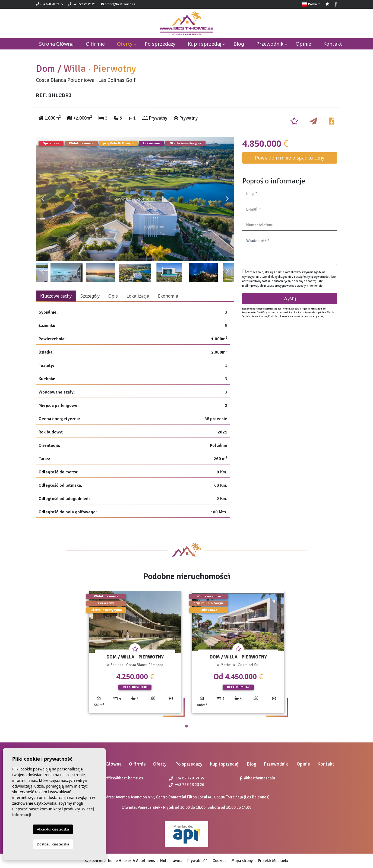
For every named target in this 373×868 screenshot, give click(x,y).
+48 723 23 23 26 (82, 4)
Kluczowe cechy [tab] (56, 296)
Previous (43, 199)
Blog (239, 44)
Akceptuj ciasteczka (53, 829)
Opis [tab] (113, 296)
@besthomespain (257, 778)
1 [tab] (186, 726)
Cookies (219, 861)
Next (227, 199)
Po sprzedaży (160, 44)
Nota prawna (171, 861)
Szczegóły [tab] (90, 296)
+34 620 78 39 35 (49, 4)
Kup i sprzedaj (205, 44)
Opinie (303, 44)
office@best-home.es (120, 4)
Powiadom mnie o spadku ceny (290, 158)
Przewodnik (270, 44)
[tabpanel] (135, 654)
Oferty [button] (125, 44)
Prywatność (197, 861)
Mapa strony (242, 861)
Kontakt (333, 44)
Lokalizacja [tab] (138, 296)
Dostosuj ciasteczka (53, 844)
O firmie (95, 44)
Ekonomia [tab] (168, 296)
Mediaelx (280, 861)
